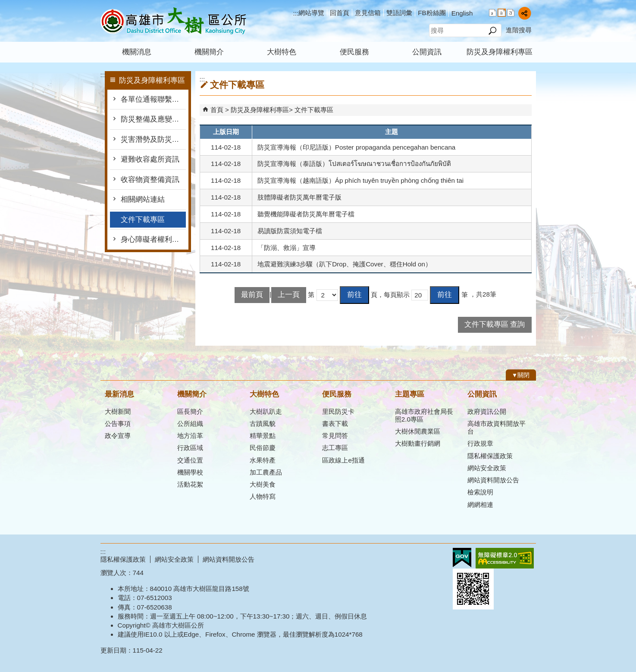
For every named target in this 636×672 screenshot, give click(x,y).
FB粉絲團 (432, 13)
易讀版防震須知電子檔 (290, 231)
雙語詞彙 (399, 13)
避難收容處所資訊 (150, 159)
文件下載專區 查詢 (495, 324)
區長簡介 (190, 411)
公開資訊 (427, 52)
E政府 (462, 558)
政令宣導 (118, 436)
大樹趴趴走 (266, 411)
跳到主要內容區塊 (5, 5)
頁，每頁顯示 (390, 295)
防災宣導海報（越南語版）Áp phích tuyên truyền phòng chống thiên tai (360, 180)
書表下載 (335, 424)
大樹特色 (282, 52)
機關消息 (137, 52)
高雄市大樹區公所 (173, 21)
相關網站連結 (143, 199)
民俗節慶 (263, 448)
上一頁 (289, 295)
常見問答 (335, 436)
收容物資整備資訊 (150, 180)
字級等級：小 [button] (493, 13)
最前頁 (252, 295)
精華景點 (263, 436)
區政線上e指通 (343, 460)
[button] (493, 31)
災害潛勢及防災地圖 (153, 139)
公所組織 (190, 424)
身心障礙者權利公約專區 (153, 239)
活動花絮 (190, 484)
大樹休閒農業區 (418, 431)
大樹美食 (263, 484)
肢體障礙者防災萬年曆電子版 (299, 197)
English (462, 13)
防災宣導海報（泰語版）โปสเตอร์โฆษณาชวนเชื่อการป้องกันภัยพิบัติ (354, 164)
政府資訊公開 (487, 411)
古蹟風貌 (263, 424)
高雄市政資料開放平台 (497, 427)
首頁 (217, 110)
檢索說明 (480, 492)
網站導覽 (311, 13)
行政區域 (190, 448)
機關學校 (190, 472)
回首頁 (340, 13)
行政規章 (480, 443)
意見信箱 (368, 13)
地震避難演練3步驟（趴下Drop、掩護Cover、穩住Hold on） (345, 264)
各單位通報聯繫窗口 (153, 99)
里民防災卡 (338, 411)
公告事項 (118, 424)
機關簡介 (209, 52)
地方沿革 (190, 436)
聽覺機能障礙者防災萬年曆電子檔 (306, 214)
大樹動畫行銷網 (418, 443)
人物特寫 (263, 496)
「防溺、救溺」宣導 (287, 248)
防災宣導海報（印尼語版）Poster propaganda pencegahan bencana (357, 147)
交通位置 (190, 460)
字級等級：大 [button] (511, 13)
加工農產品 (266, 472)
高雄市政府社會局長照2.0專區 (424, 415)
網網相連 (480, 505)
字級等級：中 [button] (502, 13)
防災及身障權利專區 (500, 52)
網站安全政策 (487, 468)
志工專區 (335, 448)
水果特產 (263, 460)
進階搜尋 (519, 30)
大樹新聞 (118, 411)
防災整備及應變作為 (153, 119)
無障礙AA (505, 558)
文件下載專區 (143, 220)
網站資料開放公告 (493, 480)
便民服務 (354, 52)
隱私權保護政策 (490, 456)
